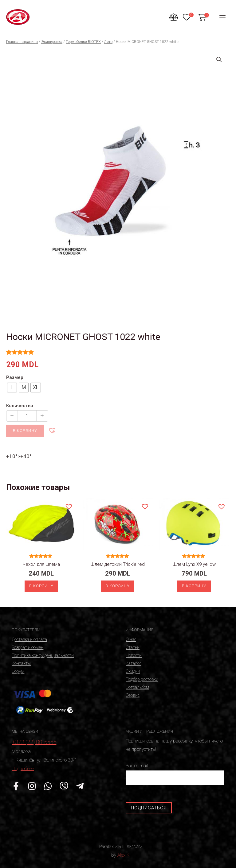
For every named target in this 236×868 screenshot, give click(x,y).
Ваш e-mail (175, 774)
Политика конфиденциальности (43, 655)
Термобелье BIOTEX (83, 42)
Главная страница (22, 42)
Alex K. (124, 855)
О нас (131, 639)
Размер (15, 377)
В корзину (25, 431)
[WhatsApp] (48, 786)
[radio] (12, 388)
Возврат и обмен (28, 647)
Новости (134, 655)
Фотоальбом (137, 687)
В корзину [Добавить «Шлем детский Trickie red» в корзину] (118, 586)
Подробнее (23, 769)
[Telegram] (80, 786)
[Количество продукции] (27, 416)
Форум (18, 671)
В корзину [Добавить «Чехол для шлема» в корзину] (41, 586)
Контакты (21, 663)
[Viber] (64, 786)
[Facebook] (16, 786)
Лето (108, 42)
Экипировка (52, 42)
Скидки (133, 671)
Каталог (134, 663)
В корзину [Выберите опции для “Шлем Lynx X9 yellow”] (194, 586)
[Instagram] (32, 786)
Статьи (133, 647)
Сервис (133, 695)
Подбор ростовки (142, 679)
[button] (52, 430)
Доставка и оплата (29, 639)
